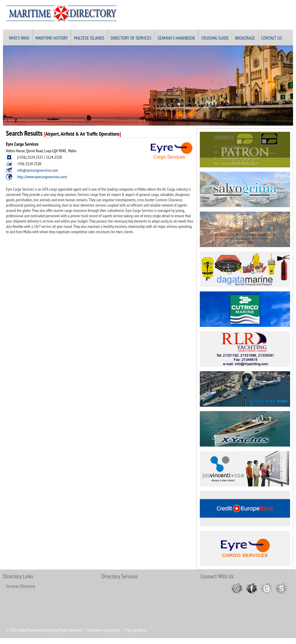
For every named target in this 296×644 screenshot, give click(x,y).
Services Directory (20, 586)
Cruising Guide (215, 38)
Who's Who (19, 38)
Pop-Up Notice (137, 630)
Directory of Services (131, 38)
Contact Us (272, 38)
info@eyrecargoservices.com (38, 170)
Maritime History (52, 38)
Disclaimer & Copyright (104, 630)
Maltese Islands (89, 38)
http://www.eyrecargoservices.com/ (42, 177)
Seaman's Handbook (176, 38)
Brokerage (245, 38)
